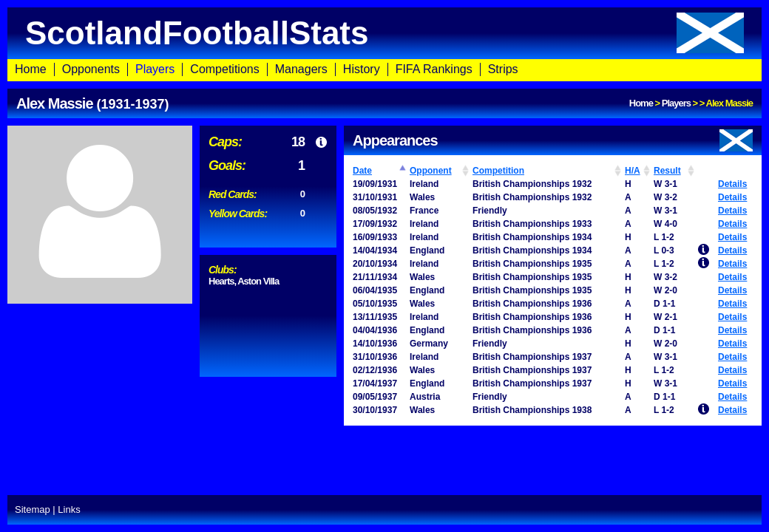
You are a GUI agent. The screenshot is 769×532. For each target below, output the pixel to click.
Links (69, 509)
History (362, 69)
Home (31, 69)
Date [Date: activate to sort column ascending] (362, 171)
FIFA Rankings (434, 69)
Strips (503, 69)
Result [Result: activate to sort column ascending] (667, 171)
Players (155, 69)
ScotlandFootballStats (384, 33)
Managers (301, 69)
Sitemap (33, 509)
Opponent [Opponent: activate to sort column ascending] (431, 171)
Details (732, 184)
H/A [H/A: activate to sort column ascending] (633, 171)
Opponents (91, 69)
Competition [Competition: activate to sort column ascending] (498, 171)
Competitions (224, 69)
